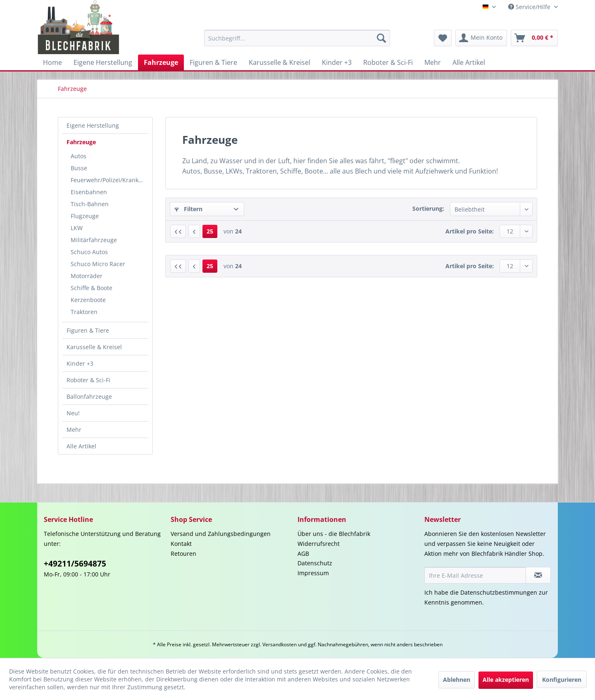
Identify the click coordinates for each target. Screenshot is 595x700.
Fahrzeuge (81, 142)
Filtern (188, 209)
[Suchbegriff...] (297, 38)
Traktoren (84, 312)
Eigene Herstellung (93, 125)
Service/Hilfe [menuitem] (530, 7)
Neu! (73, 413)
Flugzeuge (85, 216)
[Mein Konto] (481, 38)
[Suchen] (381, 38)
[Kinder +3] (337, 62)
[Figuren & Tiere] (213, 62)
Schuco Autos (89, 252)
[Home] (52, 62)
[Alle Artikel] (469, 62)
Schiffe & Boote (92, 288)
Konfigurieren (562, 680)
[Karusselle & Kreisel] (280, 62)
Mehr (74, 430)
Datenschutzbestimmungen (499, 592)
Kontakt (181, 544)
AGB (303, 554)
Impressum (313, 573)
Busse (79, 168)
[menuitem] (297, 38)
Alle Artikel (81, 446)
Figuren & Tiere (88, 330)
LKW (77, 228)
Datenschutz (315, 563)
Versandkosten (280, 644)
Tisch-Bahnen (90, 204)
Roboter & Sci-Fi (88, 380)
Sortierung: (428, 208)
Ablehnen (457, 680)
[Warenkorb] (534, 38)
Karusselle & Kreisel (94, 347)
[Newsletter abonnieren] (538, 575)
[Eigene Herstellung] (103, 62)
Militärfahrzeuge (94, 240)
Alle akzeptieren (506, 680)
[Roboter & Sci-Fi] (388, 62)
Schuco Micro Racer (98, 264)
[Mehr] (433, 62)
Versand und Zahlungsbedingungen (221, 534)
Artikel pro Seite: (470, 231)
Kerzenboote (88, 300)
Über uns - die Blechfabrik (334, 534)
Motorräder (87, 276)
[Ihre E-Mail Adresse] (475, 575)
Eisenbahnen (89, 192)
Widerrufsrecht (319, 544)
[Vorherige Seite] (194, 231)
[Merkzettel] (443, 38)
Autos (79, 156)
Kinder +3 (80, 363)
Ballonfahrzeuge (89, 396)
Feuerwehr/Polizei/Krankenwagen (109, 180)
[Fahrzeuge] (161, 62)
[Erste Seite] (178, 231)
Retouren (183, 554)
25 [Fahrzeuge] (210, 231)
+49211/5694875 (75, 564)
